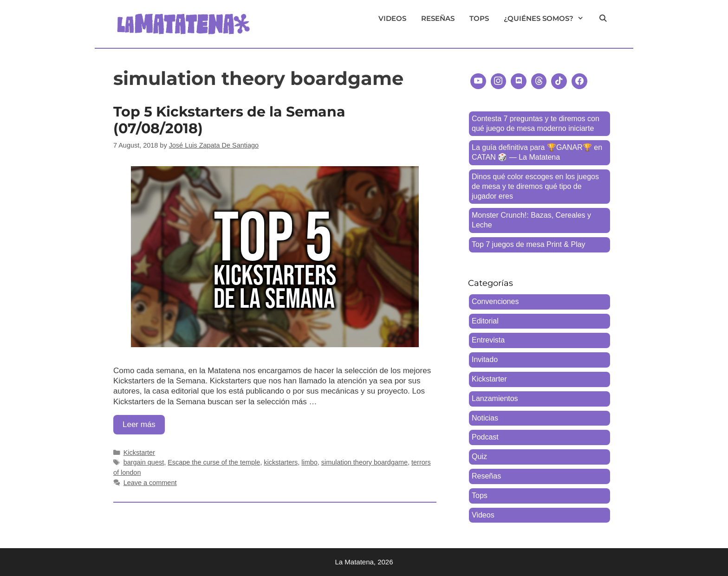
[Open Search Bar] (603, 19)
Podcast (485, 437)
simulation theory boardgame (364, 462)
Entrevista (488, 340)
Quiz (479, 456)
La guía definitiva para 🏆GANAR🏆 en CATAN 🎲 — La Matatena (537, 152)
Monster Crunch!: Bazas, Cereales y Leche (531, 220)
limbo (309, 462)
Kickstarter (139, 453)
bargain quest (144, 462)
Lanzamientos (495, 398)
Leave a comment (150, 483)
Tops (479, 18)
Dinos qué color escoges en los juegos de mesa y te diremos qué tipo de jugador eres (535, 186)
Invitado (485, 359)
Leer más (144, 427)
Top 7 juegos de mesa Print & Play (529, 244)
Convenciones (495, 301)
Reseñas (438, 18)
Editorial (485, 321)
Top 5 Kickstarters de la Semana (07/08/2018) (229, 120)
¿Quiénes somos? (547, 19)
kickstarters (281, 462)
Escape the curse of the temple (214, 462)
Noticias (485, 418)
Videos (392, 18)
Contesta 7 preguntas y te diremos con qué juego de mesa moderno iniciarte (536, 123)
